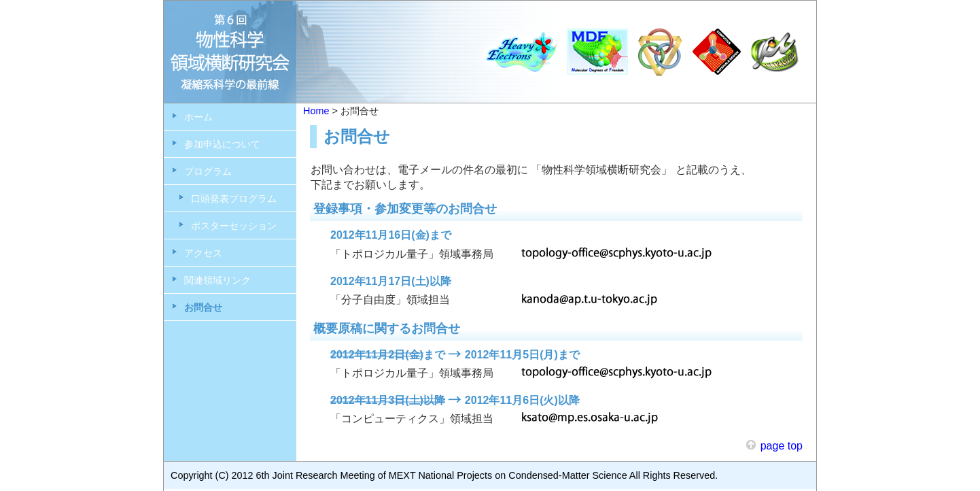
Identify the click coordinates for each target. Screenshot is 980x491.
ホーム (198, 117)
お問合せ (203, 307)
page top (782, 446)
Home (316, 111)
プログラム (208, 171)
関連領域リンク (217, 280)
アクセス (203, 253)
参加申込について (222, 144)
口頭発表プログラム (234, 199)
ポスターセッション (234, 226)
